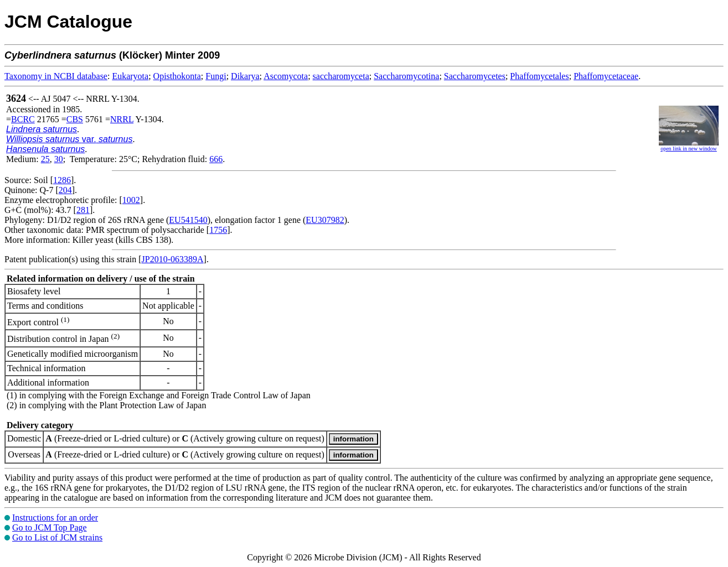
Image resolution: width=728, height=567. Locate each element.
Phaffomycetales (539, 76)
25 (45, 159)
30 (59, 159)
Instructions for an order (55, 517)
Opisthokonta (177, 76)
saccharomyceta (341, 76)
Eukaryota (130, 76)
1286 (62, 180)
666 (216, 159)
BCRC (23, 119)
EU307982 (325, 220)
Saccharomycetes (475, 76)
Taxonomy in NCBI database (56, 76)
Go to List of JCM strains (57, 537)
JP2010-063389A (173, 259)
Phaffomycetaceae (606, 76)
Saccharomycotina (406, 76)
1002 (131, 200)
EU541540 (188, 220)
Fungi (216, 76)
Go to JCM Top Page (50, 527)
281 (83, 210)
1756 (218, 230)
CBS (75, 119)
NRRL (122, 119)
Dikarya (245, 76)
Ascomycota (286, 76)
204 (65, 190)
